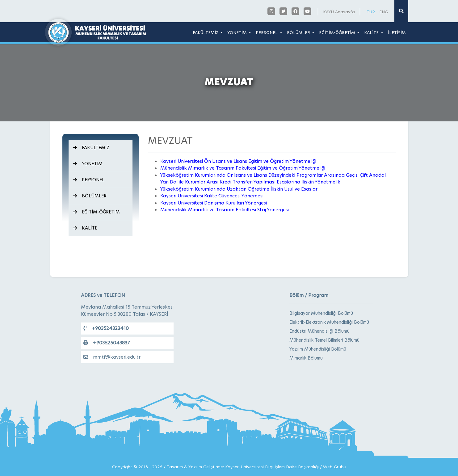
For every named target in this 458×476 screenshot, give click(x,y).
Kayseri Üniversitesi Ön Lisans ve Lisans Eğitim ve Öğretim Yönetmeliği (238, 161)
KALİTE (372, 32)
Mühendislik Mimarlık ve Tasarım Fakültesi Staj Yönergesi (225, 210)
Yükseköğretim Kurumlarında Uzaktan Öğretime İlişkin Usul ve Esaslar (239, 189)
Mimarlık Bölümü (306, 358)
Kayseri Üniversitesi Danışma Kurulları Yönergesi (214, 203)
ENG (384, 12)
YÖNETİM (238, 32)
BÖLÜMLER (299, 32)
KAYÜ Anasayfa (339, 12)
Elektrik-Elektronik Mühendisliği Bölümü (329, 322)
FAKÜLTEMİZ (206, 32)
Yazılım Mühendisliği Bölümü (318, 349)
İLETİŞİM (397, 32)
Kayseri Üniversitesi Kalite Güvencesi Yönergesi (212, 196)
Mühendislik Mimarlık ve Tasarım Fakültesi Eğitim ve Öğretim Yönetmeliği (243, 168)
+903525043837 (107, 343)
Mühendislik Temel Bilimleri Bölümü (324, 340)
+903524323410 (106, 328)
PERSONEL (267, 32)
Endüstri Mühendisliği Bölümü (319, 331)
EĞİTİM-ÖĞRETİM (338, 32)
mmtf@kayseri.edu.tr (112, 357)
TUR (371, 12)
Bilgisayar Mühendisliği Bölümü (321, 313)
